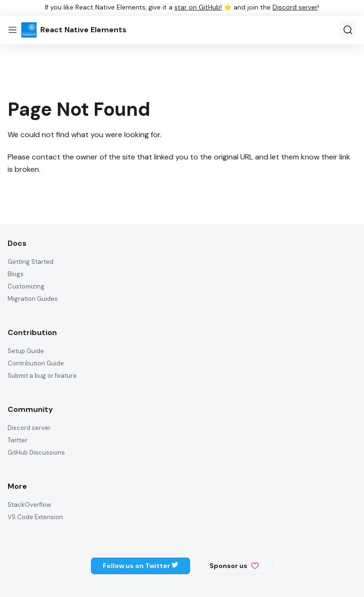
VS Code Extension (35, 517)
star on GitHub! (198, 7)
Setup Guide (26, 351)
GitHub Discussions (36, 452)
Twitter (18, 440)
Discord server (295, 7)
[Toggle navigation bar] (13, 30)
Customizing (26, 286)
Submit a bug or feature (42, 376)
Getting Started (31, 262)
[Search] (348, 30)
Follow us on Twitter (141, 566)
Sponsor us (234, 566)
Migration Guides (33, 299)
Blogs (16, 274)
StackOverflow (29, 505)
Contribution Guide (36, 363)
